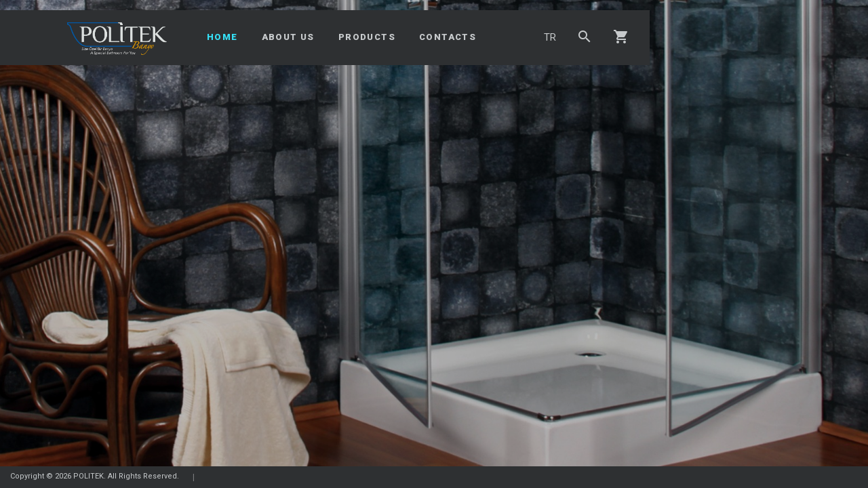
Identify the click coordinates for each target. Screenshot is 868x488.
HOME (222, 37)
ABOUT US (288, 37)
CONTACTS (448, 37)
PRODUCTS (367, 37)
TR (550, 37)
